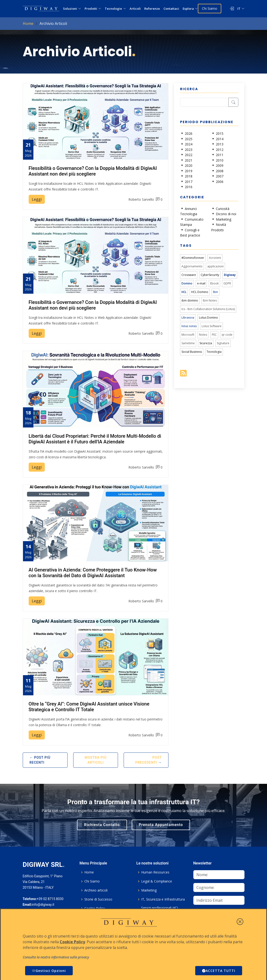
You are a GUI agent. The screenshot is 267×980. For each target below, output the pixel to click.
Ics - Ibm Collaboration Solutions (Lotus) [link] (208, 309)
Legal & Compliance (157, 881)
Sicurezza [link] (206, 343)
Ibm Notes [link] (210, 300)
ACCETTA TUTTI (219, 971)
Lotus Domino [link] (208, 318)
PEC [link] (214, 335)
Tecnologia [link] (214, 352)
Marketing (149, 890)
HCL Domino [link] (200, 292)
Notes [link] (203, 335)
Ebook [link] (214, 283)
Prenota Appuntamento (161, 825)
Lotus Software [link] (212, 326)
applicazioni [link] (215, 266)
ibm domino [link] (190, 300)
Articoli (135, 9)
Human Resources (155, 872)
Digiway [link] (230, 275)
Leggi (37, 199)
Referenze (152, 9)
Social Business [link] (192, 352)
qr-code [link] (227, 335)
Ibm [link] (215, 292)
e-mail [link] (201, 283)
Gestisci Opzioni (49, 971)
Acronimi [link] (215, 258)
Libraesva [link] (188, 318)
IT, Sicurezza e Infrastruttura (163, 899)
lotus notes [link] (189, 326)
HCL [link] (184, 292)
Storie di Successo (98, 899)
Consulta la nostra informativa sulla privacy (56, 957)
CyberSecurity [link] (210, 275)
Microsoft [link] (188, 335)
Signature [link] (223, 343)
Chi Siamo (210, 8)
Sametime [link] (188, 343)
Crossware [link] (189, 275)
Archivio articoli (96, 890)
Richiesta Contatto (102, 825)
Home (28, 23)
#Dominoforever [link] (193, 258)
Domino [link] (187, 283)
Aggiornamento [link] (192, 266)
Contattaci (171, 9)
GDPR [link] (227, 283)
